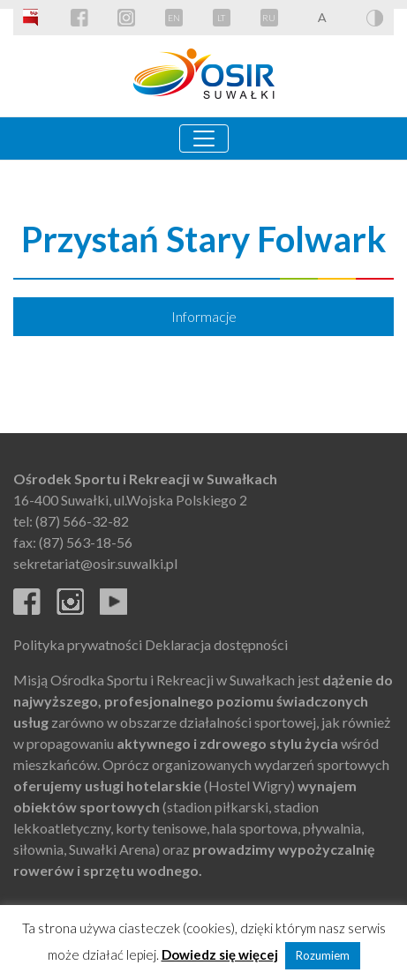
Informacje (204, 316)
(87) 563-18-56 (86, 542)
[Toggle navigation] (204, 138)
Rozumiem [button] (323, 955)
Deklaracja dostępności (216, 644)
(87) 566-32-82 (82, 521)
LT (221, 18)
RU (269, 18)
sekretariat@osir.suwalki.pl (95, 563)
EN (174, 18)
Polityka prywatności (78, 644)
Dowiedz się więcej (220, 954)
